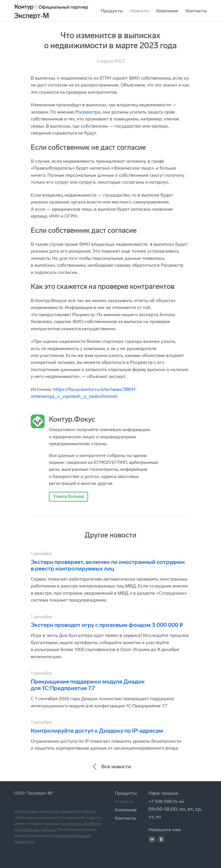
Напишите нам (165, 830)
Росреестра (88, 112)
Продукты (112, 11)
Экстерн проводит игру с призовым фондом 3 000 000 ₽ (107, 625)
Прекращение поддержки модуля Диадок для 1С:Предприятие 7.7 (88, 685)
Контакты (196, 11)
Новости (140, 11)
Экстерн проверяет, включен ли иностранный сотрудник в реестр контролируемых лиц (108, 565)
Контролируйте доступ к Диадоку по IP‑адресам (97, 731)
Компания (167, 11)
